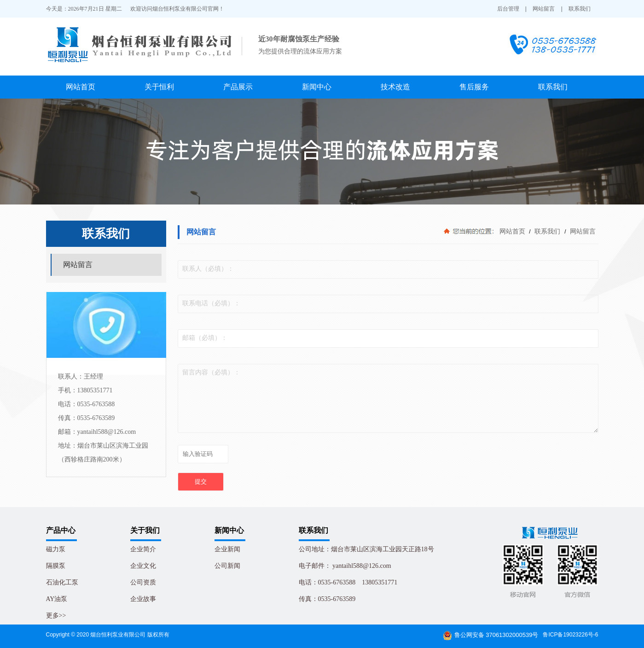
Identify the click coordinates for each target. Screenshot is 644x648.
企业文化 (143, 566)
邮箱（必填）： (205, 338)
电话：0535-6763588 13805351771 (348, 582)
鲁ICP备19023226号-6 (570, 635)
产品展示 (238, 87)
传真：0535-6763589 (327, 599)
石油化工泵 (62, 582)
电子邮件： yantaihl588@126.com (345, 566)
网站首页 (81, 87)
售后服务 (474, 87)
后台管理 (508, 9)
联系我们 (580, 9)
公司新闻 (227, 566)
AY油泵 (57, 599)
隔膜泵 (56, 566)
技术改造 (395, 87)
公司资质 (143, 582)
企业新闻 (227, 549)
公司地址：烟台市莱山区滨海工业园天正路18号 (366, 549)
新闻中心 (317, 87)
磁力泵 (56, 549)
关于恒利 (159, 87)
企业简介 (143, 549)
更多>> (56, 616)
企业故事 (143, 599)
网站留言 (544, 9)
